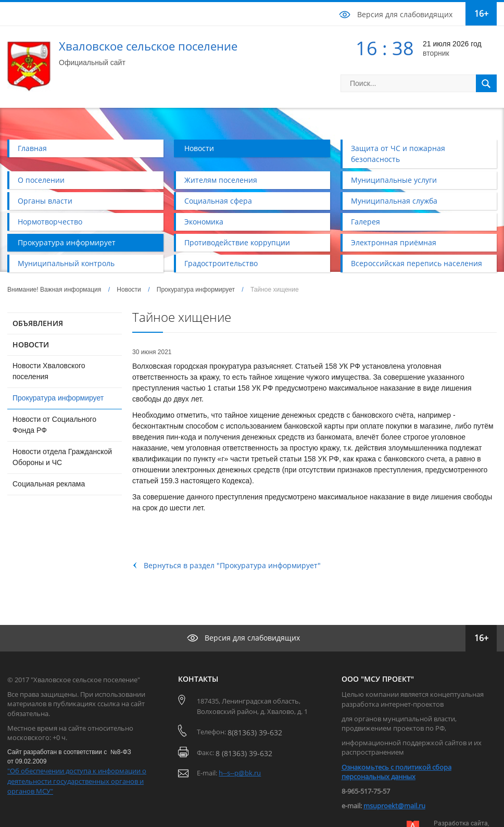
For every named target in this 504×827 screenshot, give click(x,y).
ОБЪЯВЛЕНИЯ (38, 323)
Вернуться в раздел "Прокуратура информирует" (232, 565)
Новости (199, 148)
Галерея (366, 222)
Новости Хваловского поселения (49, 371)
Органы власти (45, 201)
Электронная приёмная (394, 242)
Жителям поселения (221, 180)
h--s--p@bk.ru (240, 773)
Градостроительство (221, 263)
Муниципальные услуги (394, 180)
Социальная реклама (49, 484)
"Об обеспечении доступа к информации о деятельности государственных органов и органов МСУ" (77, 781)
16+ (481, 14)
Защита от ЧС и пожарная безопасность (398, 154)
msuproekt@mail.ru (394, 806)
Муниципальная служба (394, 201)
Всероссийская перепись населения (417, 263)
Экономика (204, 222)
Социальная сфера (218, 201)
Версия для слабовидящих (405, 14)
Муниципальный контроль (66, 263)
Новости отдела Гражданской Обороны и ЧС (62, 457)
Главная (32, 148)
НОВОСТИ (31, 344)
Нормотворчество (50, 222)
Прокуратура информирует (67, 242)
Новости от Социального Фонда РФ (54, 425)
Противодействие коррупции (237, 242)
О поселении (41, 180)
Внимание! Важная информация (54, 290)
